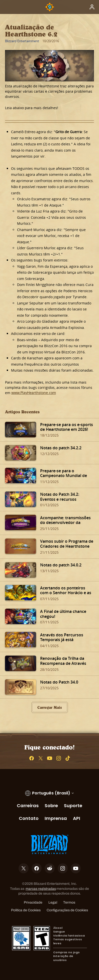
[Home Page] (50, 7)
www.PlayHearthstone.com (34, 393)
